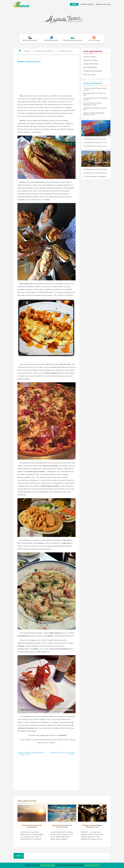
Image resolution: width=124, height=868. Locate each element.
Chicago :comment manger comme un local (92, 826)
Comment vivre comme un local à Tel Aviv (62, 826)
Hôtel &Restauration (69, 51)
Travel (27, 51)
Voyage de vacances (44, 51)
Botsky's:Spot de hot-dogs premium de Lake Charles (32, 754)
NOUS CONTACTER (92, 865)
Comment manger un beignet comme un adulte (96, 177)
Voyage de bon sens (103, 4)
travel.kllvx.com (47, 865)
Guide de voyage (87, 4)
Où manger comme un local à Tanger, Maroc (96, 139)
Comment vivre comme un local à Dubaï (32, 826)
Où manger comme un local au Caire (96, 169)
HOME (74, 4)
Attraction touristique (91, 60)
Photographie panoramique (93, 71)
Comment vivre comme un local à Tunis (96, 146)
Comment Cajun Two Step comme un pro (62, 754)
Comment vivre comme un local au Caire (96, 142)
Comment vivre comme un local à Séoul (96, 173)
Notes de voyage (89, 75)
